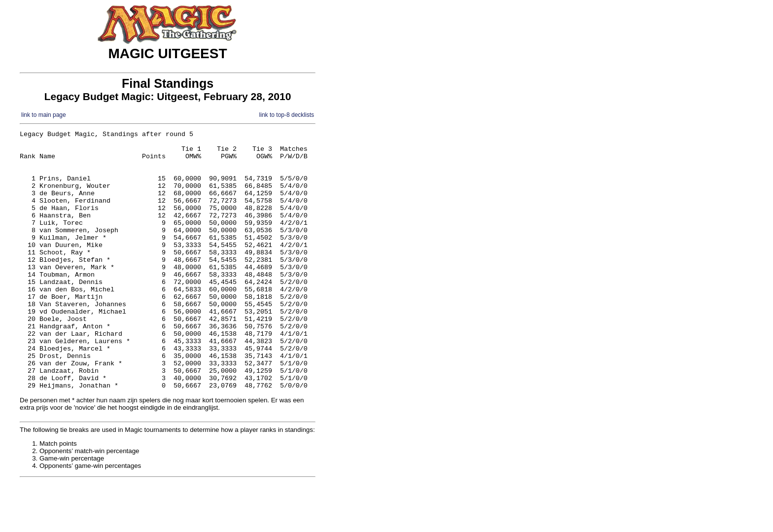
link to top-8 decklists (287, 115)
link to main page (44, 115)
